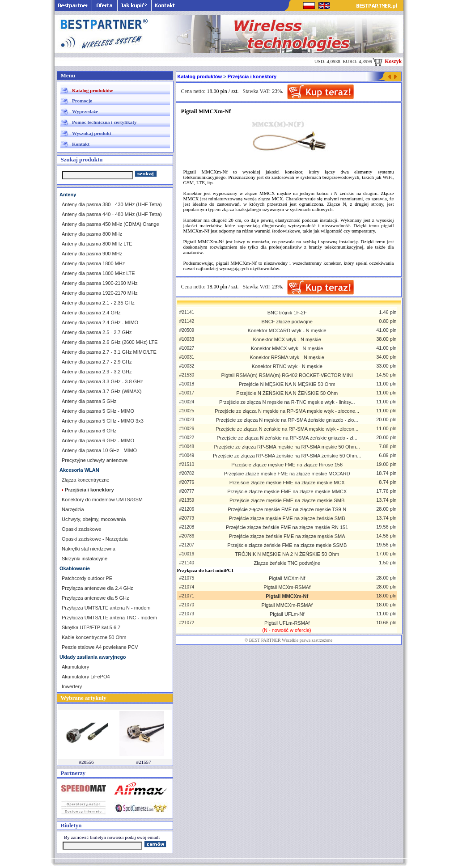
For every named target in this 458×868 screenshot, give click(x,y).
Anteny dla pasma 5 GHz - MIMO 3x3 (103, 421)
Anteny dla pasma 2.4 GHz (91, 313)
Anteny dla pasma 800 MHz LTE (97, 244)
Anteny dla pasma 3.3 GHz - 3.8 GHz (102, 381)
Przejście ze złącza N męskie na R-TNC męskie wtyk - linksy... (287, 402)
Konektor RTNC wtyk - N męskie (287, 366)
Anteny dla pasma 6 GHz (89, 431)
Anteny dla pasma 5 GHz (89, 401)
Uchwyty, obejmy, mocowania (94, 519)
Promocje (82, 101)
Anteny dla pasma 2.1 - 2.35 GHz (98, 303)
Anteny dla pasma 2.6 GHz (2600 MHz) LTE (110, 342)
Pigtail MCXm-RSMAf (287, 587)
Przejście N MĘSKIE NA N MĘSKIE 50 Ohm (287, 384)
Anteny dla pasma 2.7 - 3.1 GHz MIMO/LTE (109, 352)
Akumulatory (75, 667)
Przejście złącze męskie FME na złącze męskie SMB (287, 500)
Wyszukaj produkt (92, 133)
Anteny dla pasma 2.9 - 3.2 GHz (97, 372)
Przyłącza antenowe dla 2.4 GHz (98, 588)
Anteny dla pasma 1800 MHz (93, 263)
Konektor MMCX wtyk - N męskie (287, 348)
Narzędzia (73, 509)
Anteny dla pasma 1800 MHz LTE (98, 273)
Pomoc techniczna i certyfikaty (104, 122)
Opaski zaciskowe (81, 529)
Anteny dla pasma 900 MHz (92, 254)
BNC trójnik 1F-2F (287, 313)
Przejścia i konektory (252, 76)
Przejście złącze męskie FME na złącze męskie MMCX (287, 491)
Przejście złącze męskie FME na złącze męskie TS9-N (287, 509)
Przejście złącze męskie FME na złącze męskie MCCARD (287, 474)
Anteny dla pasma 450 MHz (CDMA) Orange (110, 224)
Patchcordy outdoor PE (87, 578)
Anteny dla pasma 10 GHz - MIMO (99, 450)
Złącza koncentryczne (85, 480)
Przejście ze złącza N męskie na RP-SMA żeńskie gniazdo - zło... (287, 420)
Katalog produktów (93, 90)
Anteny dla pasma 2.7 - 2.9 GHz (97, 362)
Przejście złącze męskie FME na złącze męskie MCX (287, 483)
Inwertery (72, 686)
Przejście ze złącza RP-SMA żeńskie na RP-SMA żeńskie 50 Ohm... (287, 456)
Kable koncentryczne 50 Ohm (94, 637)
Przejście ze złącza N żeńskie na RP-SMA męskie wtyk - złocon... (287, 429)
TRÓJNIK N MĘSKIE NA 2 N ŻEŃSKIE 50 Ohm (287, 554)
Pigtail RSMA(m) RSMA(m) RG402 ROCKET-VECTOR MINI (287, 375)
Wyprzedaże (85, 111)
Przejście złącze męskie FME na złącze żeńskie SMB (287, 518)
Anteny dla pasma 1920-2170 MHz (100, 293)
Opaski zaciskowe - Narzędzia (95, 539)
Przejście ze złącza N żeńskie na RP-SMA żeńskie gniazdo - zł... (287, 438)
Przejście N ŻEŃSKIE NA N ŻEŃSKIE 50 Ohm (287, 393)
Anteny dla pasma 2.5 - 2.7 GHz (97, 332)
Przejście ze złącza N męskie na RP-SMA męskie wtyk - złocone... (287, 411)
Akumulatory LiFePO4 (86, 677)
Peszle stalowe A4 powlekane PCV (100, 647)
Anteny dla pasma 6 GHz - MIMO (98, 440)
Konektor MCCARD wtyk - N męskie (287, 330)
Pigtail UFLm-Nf (287, 614)
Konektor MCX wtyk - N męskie (287, 339)
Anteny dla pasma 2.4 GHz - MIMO (100, 322)
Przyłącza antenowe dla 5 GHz (95, 598)
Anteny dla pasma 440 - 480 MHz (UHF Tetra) (112, 214)
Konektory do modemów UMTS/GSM (102, 500)
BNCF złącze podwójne (287, 322)
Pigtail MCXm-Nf (287, 578)
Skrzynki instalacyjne (85, 559)
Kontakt (81, 144)
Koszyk (387, 61)
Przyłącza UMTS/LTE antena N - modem (106, 608)
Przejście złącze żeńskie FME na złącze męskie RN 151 (287, 527)
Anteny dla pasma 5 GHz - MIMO (98, 411)
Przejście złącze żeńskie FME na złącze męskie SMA (287, 536)
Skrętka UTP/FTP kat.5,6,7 (91, 627)
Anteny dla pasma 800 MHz (92, 234)
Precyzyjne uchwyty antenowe (95, 460)
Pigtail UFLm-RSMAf (287, 623)
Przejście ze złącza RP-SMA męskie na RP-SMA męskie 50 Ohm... (287, 447)
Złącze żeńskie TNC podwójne (287, 563)
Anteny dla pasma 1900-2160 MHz (100, 283)
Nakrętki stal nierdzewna (89, 549)
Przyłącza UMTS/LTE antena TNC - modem (109, 618)
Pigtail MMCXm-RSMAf (287, 605)
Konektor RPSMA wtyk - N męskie (287, 357)
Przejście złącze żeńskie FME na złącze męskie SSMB (287, 545)
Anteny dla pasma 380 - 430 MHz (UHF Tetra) (112, 204)
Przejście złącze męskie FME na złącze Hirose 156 (287, 465)
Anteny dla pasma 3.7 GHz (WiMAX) (102, 391)
